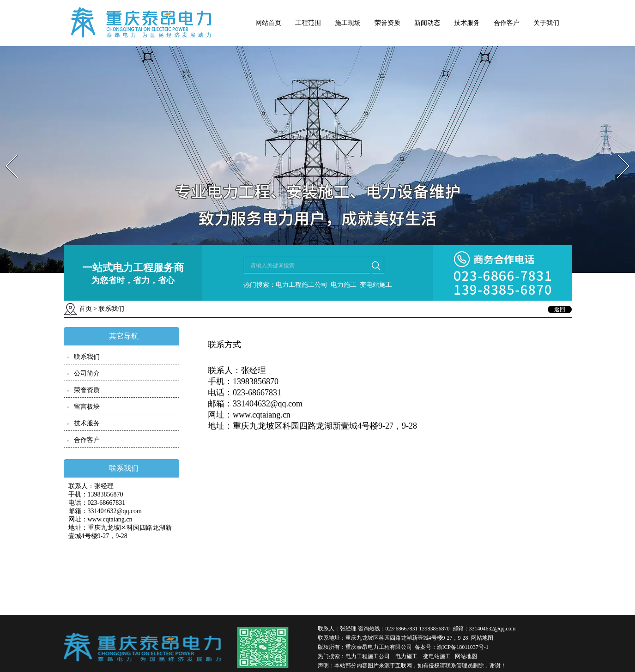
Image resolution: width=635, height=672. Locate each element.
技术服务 (467, 23)
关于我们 (546, 23)
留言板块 (87, 407)
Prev (6, 152)
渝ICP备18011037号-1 (463, 647)
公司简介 (87, 373)
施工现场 (348, 23)
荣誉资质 (387, 23)
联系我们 (87, 357)
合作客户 (507, 23)
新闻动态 (427, 23)
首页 (85, 309)
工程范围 (308, 23)
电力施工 (406, 656)
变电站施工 (437, 656)
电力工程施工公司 (368, 656)
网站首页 (268, 23)
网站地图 (482, 638)
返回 (560, 309)
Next (618, 152)
